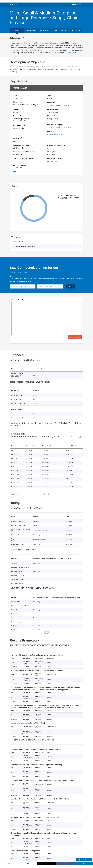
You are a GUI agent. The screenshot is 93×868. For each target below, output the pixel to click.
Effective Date (52, 116)
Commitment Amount (21, 145)
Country (16, 109)
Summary (17, 31)
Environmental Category (56, 145)
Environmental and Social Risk (24, 152)
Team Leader (18, 102)
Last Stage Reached (55, 158)
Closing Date (52, 152)
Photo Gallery (75, 31)
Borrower (51, 102)
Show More (71, 53)
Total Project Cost (20, 125)
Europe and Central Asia (55, 134)
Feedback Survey (84, 860)
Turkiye (15, 112)
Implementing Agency (55, 125)
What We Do (14, 4)
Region (50, 131)
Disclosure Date (53, 109)
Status (50, 95)
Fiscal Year (17, 138)
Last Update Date (19, 165)
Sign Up (70, 286)
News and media (60, 31)
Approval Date (18, 116)
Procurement (31, 31)
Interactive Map (75, 337)
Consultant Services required (24, 158)
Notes (15, 172)
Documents (45, 31)
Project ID (17, 95)
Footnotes (13, 495)
